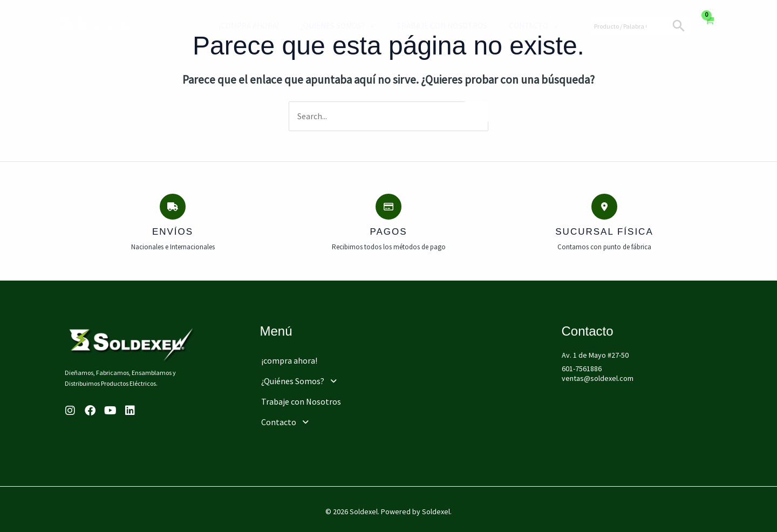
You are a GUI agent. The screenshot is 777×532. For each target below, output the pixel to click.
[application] (364, 26)
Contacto (517, 26)
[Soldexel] (100, 25)
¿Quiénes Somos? (332, 26)
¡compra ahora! (249, 26)
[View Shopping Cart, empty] (709, 26)
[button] (335, 378)
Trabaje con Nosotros (431, 26)
